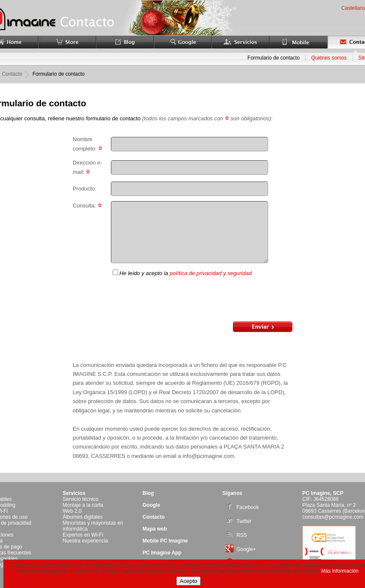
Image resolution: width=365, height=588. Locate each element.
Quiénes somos (329, 58)
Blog (149, 493)
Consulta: (87, 206)
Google (151, 505)
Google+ (241, 549)
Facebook (242, 507)
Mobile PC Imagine (166, 541)
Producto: (85, 189)
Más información (340, 571)
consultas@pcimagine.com (333, 517)
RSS (236, 535)
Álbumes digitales (83, 517)
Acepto (189, 581)
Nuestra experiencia (86, 541)
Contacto (154, 517)
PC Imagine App (162, 553)
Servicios (74, 493)
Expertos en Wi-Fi (83, 535)
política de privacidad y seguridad (211, 273)
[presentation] (201, 300)
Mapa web (155, 529)
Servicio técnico (81, 499)
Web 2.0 (72, 511)
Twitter (239, 521)
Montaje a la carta (83, 505)
